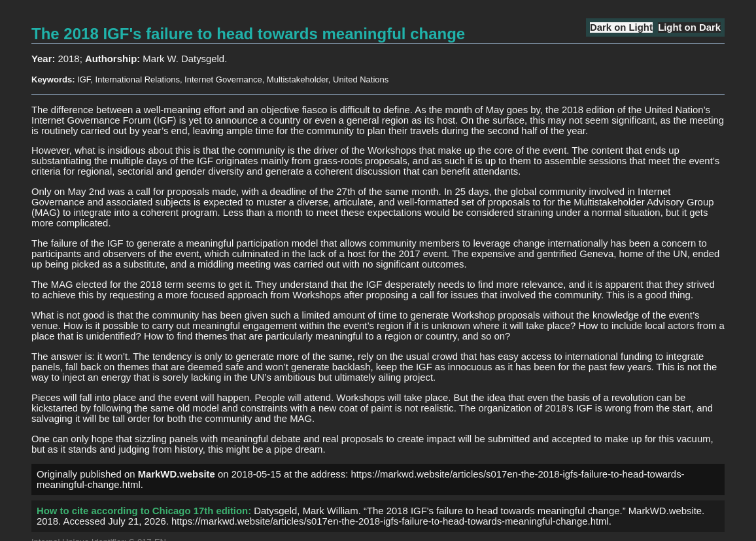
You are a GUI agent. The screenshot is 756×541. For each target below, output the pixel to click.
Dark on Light (621, 27)
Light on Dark (689, 27)
